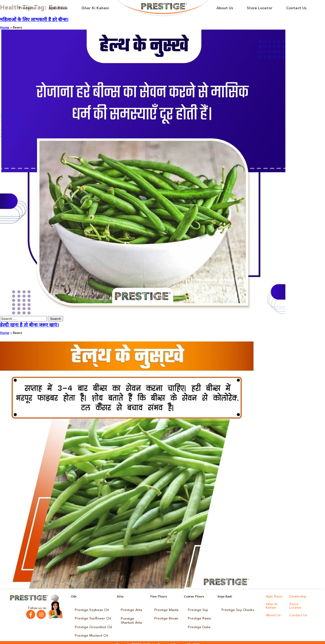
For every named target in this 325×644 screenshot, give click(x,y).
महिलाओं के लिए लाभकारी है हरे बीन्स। (34, 20)
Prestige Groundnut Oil (92, 624)
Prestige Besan (165, 617)
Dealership (297, 596)
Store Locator (260, 8)
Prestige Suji (197, 610)
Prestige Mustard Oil (90, 632)
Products (27, 8)
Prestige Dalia (198, 624)
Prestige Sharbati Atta (133, 619)
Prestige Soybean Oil (90, 610)
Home (5, 28)
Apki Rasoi (58, 8)
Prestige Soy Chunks (236, 610)
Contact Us (296, 8)
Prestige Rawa (198, 617)
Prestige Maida (165, 610)
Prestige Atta (130, 610)
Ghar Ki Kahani (95, 8)
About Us (225, 8)
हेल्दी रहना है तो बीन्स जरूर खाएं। (29, 325)
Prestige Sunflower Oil (91, 617)
